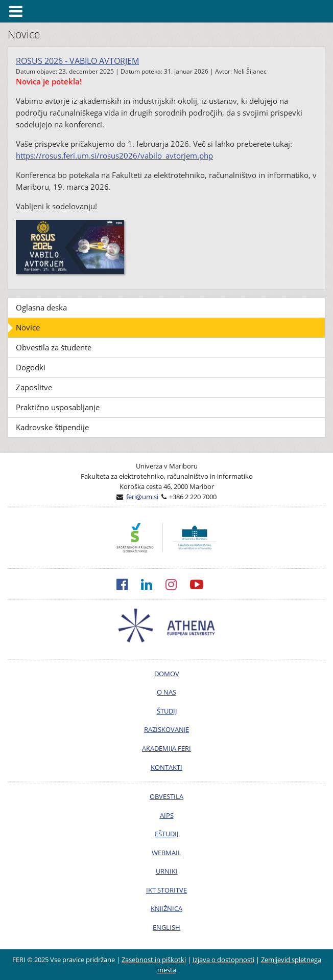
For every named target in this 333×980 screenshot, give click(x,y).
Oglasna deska (41, 307)
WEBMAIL (167, 853)
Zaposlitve (34, 387)
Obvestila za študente (54, 347)
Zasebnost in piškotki (154, 960)
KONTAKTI (167, 767)
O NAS (167, 692)
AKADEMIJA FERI (167, 748)
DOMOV (167, 674)
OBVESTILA (167, 796)
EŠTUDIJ (167, 834)
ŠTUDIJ (167, 711)
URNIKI (167, 871)
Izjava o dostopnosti (223, 960)
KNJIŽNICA (167, 908)
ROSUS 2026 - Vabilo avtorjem (77, 61)
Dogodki (31, 367)
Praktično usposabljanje (58, 407)
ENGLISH (167, 927)
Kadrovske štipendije (52, 427)
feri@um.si (142, 497)
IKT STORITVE (167, 890)
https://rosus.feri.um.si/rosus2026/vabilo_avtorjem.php (114, 155)
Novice (28, 327)
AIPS (167, 815)
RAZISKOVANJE (167, 729)
